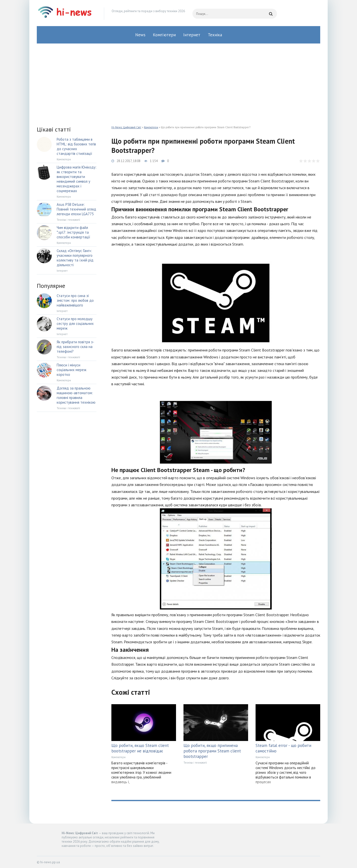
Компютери (151, 127)
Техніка (215, 35)
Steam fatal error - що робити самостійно (283, 748)
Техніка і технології (195, 763)
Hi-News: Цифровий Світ (126, 127)
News (140, 35)
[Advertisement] (178, 81)
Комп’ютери (164, 35)
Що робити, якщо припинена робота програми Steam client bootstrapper (212, 751)
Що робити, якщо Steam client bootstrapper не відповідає (140, 748)
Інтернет (192, 35)
